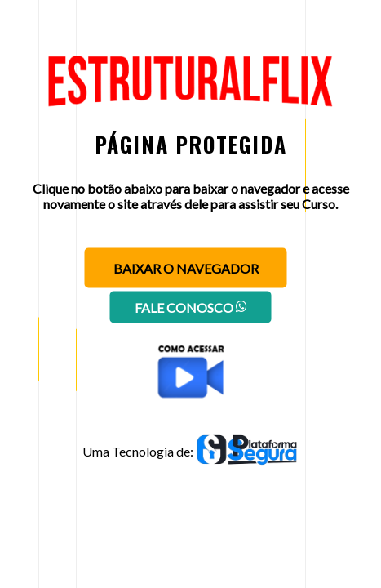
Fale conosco (191, 307)
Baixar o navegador (186, 268)
